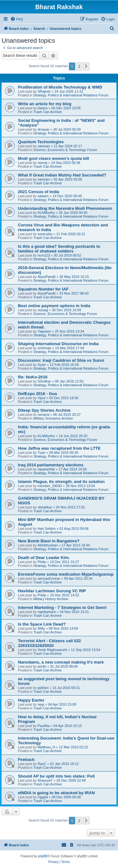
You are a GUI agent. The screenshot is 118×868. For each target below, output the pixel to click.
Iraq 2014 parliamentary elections (51, 465)
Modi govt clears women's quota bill (53, 158)
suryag (43, 310)
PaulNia (44, 726)
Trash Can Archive (48, 112)
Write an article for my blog (45, 104)
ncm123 (44, 255)
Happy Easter (31, 700)
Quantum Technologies (41, 142)
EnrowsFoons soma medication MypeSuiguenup (66, 574)
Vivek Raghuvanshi (52, 650)
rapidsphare (47, 612)
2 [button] (79, 66)
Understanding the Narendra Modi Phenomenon (65, 208)
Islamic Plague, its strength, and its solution (61, 482)
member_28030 (50, 486)
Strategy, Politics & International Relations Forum (71, 95)
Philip (42, 562)
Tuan (41, 453)
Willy (41, 628)
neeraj (42, 163)
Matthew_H (46, 747)
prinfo (42, 666)
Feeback (26, 759)
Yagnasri (44, 331)
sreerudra (45, 234)
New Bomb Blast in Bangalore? (49, 541)
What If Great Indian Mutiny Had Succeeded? (62, 175)
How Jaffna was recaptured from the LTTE (59, 448)
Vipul (41, 398)
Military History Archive (51, 599)
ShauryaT (45, 780)
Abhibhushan (48, 545)
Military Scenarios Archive (53, 418)
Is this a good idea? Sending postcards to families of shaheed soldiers (59, 249)
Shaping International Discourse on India (58, 344)
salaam (43, 196)
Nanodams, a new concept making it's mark (61, 662)
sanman (44, 146)
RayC (42, 764)
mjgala (42, 797)
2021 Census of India (39, 192)
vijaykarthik (46, 469)
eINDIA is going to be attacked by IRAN (56, 793)
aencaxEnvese (49, 578)
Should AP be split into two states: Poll (56, 776)
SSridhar (44, 381)
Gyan (42, 365)
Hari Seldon (46, 529)
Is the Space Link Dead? (42, 624)
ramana (43, 415)
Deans (42, 108)
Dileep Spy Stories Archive (44, 410)
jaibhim (43, 688)
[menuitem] (17, 19)
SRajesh (44, 91)
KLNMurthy (46, 213)
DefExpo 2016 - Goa (37, 394)
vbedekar (45, 507)
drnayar (43, 129)
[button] (86, 66)
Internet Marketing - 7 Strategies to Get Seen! (62, 608)
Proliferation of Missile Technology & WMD (60, 87)
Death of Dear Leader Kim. (44, 558)
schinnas (44, 348)
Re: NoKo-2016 (33, 377)
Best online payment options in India (54, 306)
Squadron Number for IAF (43, 289)
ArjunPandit (46, 277)
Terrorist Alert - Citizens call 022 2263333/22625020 (49, 643)
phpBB (43, 856)
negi (41, 704)
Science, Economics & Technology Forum (65, 150)
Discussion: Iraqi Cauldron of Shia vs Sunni (61, 360)
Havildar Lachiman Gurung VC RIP (52, 591)
